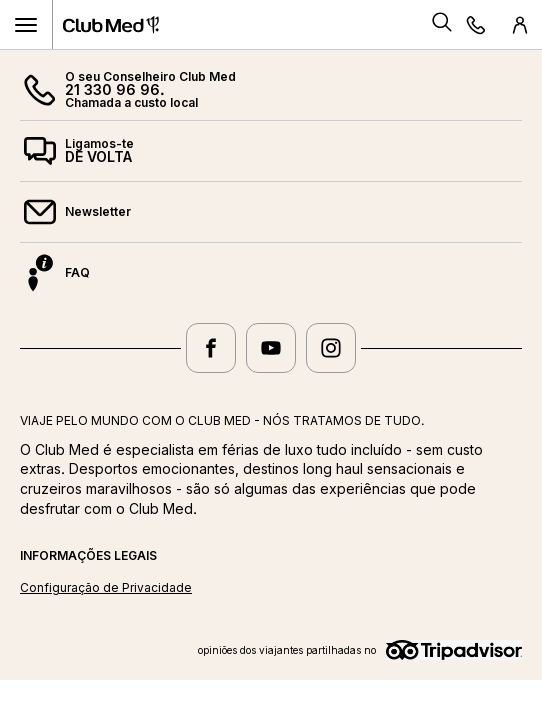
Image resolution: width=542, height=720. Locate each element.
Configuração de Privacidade (106, 587)
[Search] (442, 24)
